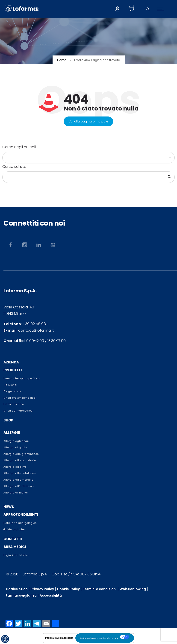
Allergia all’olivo (15, 467)
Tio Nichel (10, 385)
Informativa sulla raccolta (59, 638)
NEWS (9, 507)
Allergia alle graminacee (21, 454)
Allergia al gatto (15, 447)
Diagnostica (12, 391)
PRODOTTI (13, 370)
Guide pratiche (14, 529)
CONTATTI (13, 539)
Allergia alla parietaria (20, 460)
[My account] (117, 9)
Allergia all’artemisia (19, 486)
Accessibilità (51, 595)
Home (62, 60)
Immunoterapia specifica (22, 378)
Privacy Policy (42, 589)
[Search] (169, 177)
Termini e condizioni (100, 589)
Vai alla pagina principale (88, 121)
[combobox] (88, 158)
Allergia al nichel (16, 493)
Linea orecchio (14, 404)
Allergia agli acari (16, 441)
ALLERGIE (12, 433)
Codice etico (17, 589)
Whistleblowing (133, 589)
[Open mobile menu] (162, 9)
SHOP (8, 420)
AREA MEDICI (15, 547)
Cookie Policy (68, 589)
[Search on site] (88, 177)
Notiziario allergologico (20, 523)
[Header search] (147, 9)
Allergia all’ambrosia (19, 480)
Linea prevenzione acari (21, 398)
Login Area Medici (16, 555)
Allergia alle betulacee (20, 473)
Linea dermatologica (18, 411)
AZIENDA (11, 362)
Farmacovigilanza (21, 595)
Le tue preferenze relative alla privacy (99, 638)
